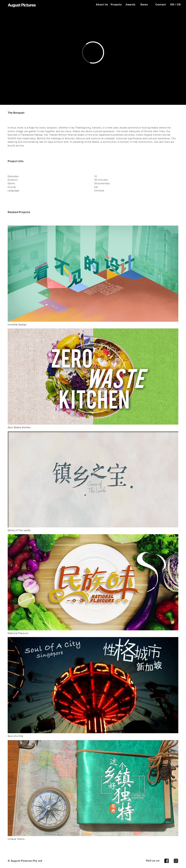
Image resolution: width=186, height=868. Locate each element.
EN (172, 5)
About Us (102, 5)
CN (179, 5)
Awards (131, 5)
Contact (161, 5)
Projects (116, 5)
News (144, 5)
